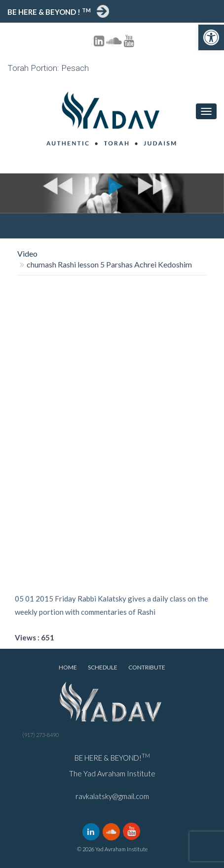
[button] (211, 37)
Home (68, 667)
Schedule (103, 667)
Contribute (147, 667)
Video (27, 253)
